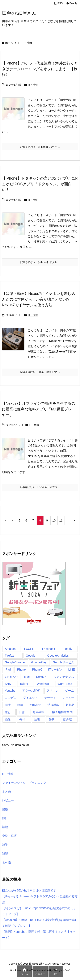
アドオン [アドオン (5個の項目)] (52, 691)
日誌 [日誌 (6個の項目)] (22, 712)
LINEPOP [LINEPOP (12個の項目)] (11, 677)
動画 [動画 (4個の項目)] (20, 705)
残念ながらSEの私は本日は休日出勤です (29, 890)
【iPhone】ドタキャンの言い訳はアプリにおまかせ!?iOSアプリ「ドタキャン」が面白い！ (40, 184)
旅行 (5, 818)
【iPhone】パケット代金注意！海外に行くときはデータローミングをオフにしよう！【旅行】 (40, 69)
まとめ (7, 792)
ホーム (9, 43)
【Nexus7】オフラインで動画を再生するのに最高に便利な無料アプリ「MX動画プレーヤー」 (39, 409)
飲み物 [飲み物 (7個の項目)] (68, 719)
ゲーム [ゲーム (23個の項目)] (70, 691)
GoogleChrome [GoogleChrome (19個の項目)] (15, 662)
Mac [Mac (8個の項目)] (27, 677)
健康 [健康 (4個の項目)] (8, 705)
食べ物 (7, 862)
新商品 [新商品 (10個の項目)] (70, 705)
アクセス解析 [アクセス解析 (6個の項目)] (31, 691)
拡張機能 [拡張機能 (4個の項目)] (53, 705)
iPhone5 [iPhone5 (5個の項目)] (37, 669)
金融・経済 (9, 836)
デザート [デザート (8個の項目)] (50, 698)
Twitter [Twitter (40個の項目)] (24, 684)
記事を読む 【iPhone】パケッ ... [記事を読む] (40, 147)
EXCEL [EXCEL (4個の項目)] (29, 649)
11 (61, 520)
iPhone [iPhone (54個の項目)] (21, 669)
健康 (5, 809)
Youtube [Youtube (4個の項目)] (10, 691)
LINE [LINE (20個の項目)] (71, 669)
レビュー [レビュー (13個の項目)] (68, 698)
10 (54, 520)
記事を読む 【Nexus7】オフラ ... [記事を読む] (40, 487)
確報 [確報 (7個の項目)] (22, 719)
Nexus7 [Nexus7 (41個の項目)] (41, 677)
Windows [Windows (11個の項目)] (43, 684)
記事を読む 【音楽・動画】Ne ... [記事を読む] (40, 372)
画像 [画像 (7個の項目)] (8, 719)
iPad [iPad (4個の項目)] (8, 669)
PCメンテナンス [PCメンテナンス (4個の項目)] (63, 677)
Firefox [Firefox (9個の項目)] (9, 656)
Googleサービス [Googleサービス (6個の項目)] (64, 662)
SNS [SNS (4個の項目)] (8, 684)
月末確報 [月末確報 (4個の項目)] (38, 712)
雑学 (5, 845)
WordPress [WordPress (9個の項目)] (65, 684)
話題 (5, 827)
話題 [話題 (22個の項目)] (37, 719)
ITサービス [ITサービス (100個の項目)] (55, 669)
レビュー (8, 800)
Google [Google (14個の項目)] (31, 656)
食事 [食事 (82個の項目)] (51, 719)
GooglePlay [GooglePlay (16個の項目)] (39, 662)
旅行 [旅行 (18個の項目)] (8, 712)
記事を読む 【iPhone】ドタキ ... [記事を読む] (40, 262)
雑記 (5, 854)
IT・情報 (33, 85)
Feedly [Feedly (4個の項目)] (68, 649)
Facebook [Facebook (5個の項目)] (48, 649)
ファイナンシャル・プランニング (24, 783)
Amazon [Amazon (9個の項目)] (10, 649)
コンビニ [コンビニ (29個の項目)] (11, 698)
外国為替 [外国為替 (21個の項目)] (35, 705)
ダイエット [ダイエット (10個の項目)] (30, 698)
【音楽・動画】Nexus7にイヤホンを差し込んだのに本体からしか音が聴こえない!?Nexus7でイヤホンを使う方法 (39, 299)
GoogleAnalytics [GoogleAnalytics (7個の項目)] (58, 656)
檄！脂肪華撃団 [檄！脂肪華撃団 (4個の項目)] (62, 712)
